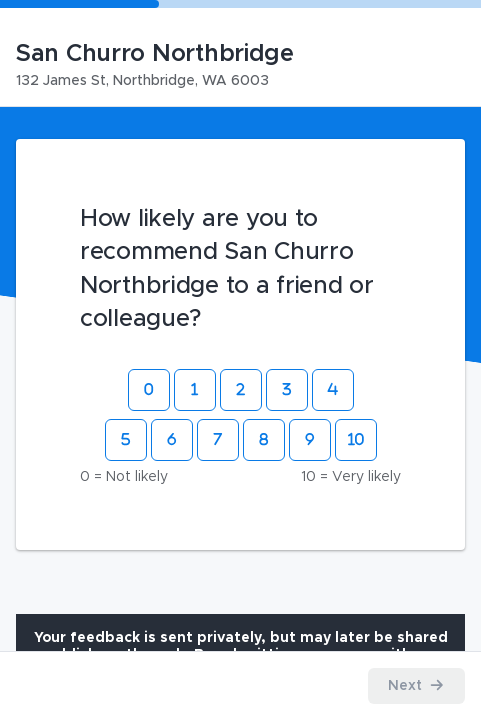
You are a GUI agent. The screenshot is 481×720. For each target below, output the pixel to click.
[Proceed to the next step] (417, 686)
